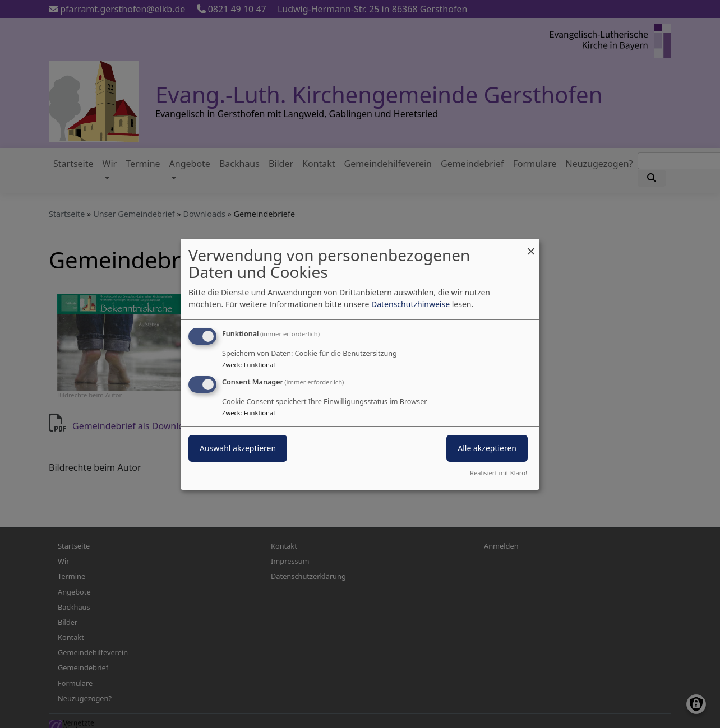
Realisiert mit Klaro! (499, 473)
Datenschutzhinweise (410, 304)
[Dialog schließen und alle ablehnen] (531, 245)
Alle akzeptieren (487, 448)
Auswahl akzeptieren (238, 448)
